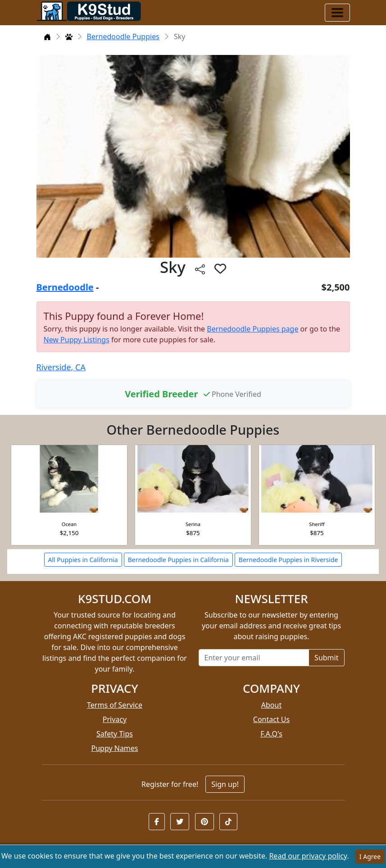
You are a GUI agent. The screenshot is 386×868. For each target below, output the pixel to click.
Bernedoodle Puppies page (252, 329)
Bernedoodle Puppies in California (178, 560)
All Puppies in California (83, 560)
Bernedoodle (65, 287)
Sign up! (225, 784)
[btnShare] (200, 269)
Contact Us (271, 719)
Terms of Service (115, 705)
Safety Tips (115, 734)
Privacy (115, 719)
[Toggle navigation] (337, 13)
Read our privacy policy (308, 856)
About (271, 705)
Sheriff (317, 524)
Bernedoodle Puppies (123, 36)
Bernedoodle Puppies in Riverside (288, 560)
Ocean (69, 524)
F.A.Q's (271, 734)
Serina (193, 524)
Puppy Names (114, 748)
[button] (157, 822)
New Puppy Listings (77, 340)
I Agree (370, 857)
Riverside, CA (61, 367)
